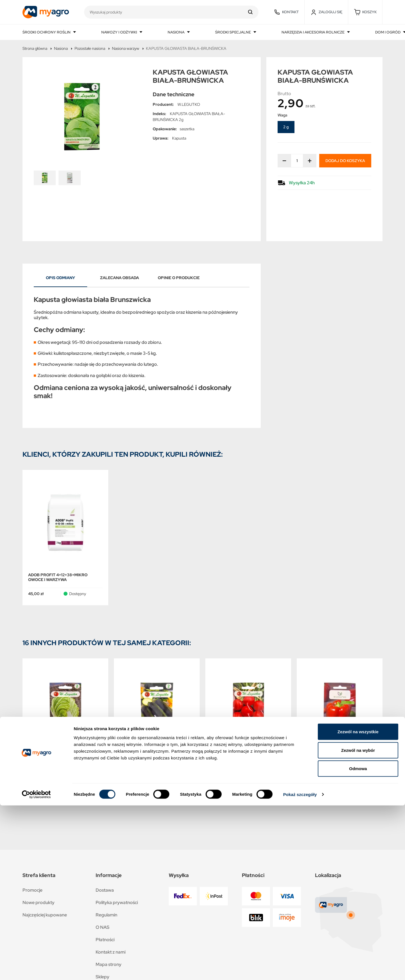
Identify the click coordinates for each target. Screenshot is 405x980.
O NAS (103, 887)
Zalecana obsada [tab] (120, 238)
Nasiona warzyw (126, 48)
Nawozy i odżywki (120, 32)
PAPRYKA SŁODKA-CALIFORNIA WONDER (333, 726)
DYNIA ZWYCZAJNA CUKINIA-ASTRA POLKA (155, 726)
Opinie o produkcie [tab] (179, 238)
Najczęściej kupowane (45, 875)
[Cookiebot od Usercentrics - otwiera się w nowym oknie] (36, 969)
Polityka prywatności (117, 862)
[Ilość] (297, 161)
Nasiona (176, 32)
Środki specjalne (233, 32)
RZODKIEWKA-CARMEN (234, 723)
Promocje (32, 850)
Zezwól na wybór (358, 925)
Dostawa (105, 850)
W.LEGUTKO (189, 104)
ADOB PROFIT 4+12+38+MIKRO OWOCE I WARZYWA (58, 537)
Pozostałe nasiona (90, 48)
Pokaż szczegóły (300, 969)
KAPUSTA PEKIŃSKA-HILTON (56, 723)
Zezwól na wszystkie (358, 906)
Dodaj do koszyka (345, 161)
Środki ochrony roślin (47, 32)
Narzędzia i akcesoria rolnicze (313, 32)
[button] (365, 12)
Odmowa (358, 943)
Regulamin (106, 875)
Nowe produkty (39, 862)
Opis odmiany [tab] (60, 238)
